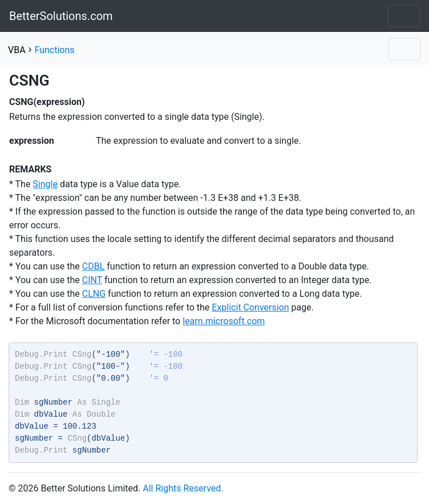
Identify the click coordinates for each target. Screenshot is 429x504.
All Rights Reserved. (183, 488)
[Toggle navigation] (404, 16)
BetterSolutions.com (61, 16)
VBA (17, 50)
